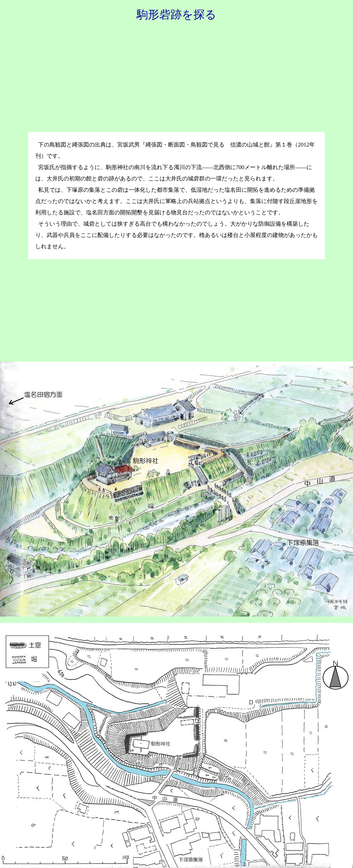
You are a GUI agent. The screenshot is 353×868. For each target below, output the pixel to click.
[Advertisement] (176, 81)
